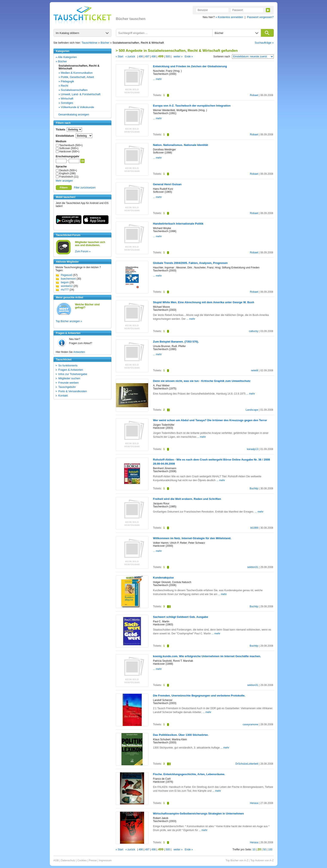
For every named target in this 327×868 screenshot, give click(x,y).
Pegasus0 (67, 275)
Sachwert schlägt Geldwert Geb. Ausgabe (181, 617)
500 (168, 57)
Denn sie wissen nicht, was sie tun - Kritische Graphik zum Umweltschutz (202, 381)
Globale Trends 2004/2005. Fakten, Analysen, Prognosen (190, 263)
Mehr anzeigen (64, 181)
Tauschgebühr (67, 387)
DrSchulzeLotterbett (247, 764)
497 (147, 57)
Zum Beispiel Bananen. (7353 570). (176, 342)
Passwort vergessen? (260, 17)
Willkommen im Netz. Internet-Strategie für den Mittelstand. (192, 538)
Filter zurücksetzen (85, 188)
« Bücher (61, 61)
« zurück (130, 57)
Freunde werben (69, 383)
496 (141, 57)
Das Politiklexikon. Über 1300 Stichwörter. (181, 735)
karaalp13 (253, 449)
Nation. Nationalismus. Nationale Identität (181, 145)
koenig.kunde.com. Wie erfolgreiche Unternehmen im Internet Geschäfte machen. (207, 656)
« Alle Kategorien (66, 57)
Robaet (254, 95)
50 (264, 850)
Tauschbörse (90, 43)
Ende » (189, 57)
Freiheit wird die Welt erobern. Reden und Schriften (187, 499)
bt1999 (254, 528)
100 (270, 850)
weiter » (178, 57)
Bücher (105, 43)
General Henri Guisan (167, 184)
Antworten (79, 352)
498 (154, 57)
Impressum (105, 860)
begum (65, 282)
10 (254, 850)
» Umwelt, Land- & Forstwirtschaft (80, 94)
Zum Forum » (83, 251)
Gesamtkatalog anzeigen (74, 114)
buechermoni (68, 279)
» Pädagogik (66, 81)
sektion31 (253, 567)
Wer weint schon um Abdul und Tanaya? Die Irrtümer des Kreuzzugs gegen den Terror (210, 420)
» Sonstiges (66, 103)
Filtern (64, 188)
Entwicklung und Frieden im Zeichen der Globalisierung (190, 66)
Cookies (82, 860)
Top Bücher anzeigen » (69, 321)
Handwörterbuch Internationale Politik (178, 224)
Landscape (252, 410)
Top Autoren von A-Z (262, 860)
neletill (255, 370)
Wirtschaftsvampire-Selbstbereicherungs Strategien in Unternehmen (198, 814)
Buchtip (254, 488)
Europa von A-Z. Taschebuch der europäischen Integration (192, 106)
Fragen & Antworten (71, 370)
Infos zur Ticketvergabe (73, 374)
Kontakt (63, 396)
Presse (93, 860)
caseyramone (251, 724)
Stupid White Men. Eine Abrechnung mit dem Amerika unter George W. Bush (204, 302)
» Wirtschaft (66, 99)
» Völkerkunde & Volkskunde (76, 107)
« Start (119, 57)
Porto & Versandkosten (73, 391)
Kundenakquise (163, 578)
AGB (56, 860)
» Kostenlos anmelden (229, 17)
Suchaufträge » (264, 43)
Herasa (254, 803)
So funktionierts (68, 365)
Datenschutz (68, 860)
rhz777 (65, 290)
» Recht (63, 86)
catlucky (253, 331)
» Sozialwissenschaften (73, 90)
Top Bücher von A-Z (237, 860)
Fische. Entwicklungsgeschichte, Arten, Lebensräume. (189, 774)
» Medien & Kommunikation (76, 73)
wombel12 (67, 286)
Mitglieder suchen (69, 378)
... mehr (157, 79)
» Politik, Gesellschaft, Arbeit (76, 77)
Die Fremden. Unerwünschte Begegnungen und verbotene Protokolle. (199, 696)
